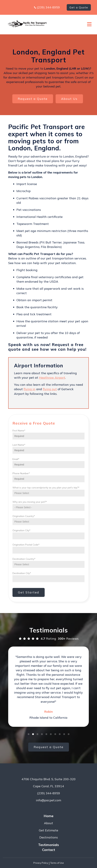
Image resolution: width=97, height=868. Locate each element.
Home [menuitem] (48, 816)
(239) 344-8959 (48, 7)
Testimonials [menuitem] (48, 845)
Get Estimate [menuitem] (48, 830)
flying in (30, 389)
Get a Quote (79, 7)
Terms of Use (57, 863)
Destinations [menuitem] (49, 837)
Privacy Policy (41, 863)
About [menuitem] (48, 823)
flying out (50, 389)
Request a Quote (33, 99)
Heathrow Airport (52, 378)
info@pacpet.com (48, 800)
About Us (69, 99)
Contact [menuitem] (49, 850)
